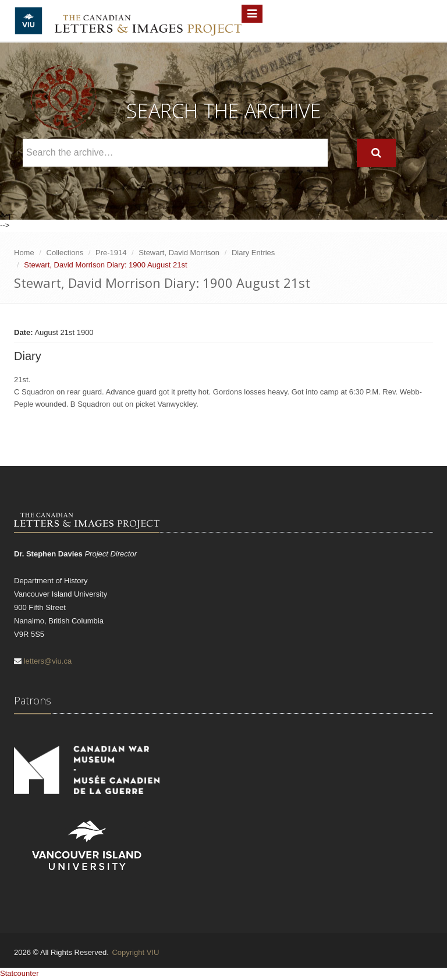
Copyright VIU (135, 952)
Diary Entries (253, 253)
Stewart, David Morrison (179, 253)
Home (24, 253)
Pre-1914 (111, 253)
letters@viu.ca (48, 661)
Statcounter (19, 973)
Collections (65, 253)
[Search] (376, 153)
